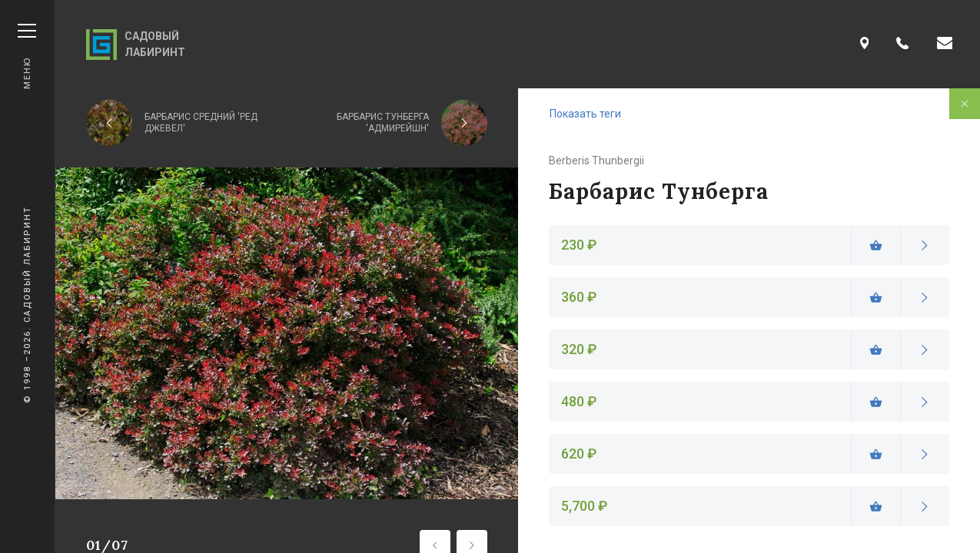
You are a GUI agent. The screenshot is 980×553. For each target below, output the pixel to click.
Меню (27, 56)
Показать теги (585, 114)
